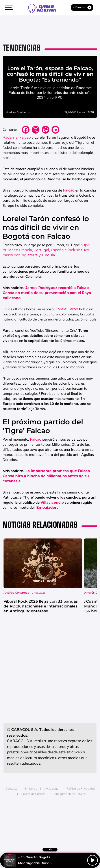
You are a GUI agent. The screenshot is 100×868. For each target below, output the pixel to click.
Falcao (69, 190)
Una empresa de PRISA (50, 813)
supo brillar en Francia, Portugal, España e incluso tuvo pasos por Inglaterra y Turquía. (46, 250)
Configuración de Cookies (69, 794)
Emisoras (31, 788)
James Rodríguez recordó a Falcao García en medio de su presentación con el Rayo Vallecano (47, 293)
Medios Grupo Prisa (50, 824)
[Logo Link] (44, 8)
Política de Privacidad (81, 788)
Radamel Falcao (17, 137)
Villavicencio (52, 502)
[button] (8, 8)
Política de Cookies (33, 794)
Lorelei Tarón (67, 309)
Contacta (11, 788)
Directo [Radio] (82, 7)
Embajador (46, 508)
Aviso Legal (52, 788)
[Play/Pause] (93, 860)
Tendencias (22, 48)
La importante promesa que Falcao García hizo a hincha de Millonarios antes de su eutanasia (46, 476)
